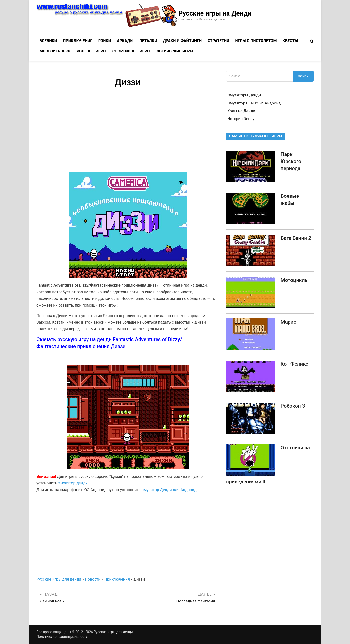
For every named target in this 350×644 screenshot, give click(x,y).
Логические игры (175, 51)
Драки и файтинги (182, 41)
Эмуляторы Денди (244, 95)
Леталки (148, 41)
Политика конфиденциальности (62, 637)
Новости (93, 579)
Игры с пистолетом (256, 41)
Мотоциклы (295, 280)
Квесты (290, 41)
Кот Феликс (294, 364)
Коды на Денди (241, 111)
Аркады (125, 41)
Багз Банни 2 (296, 238)
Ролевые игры (92, 51)
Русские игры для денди (59, 579)
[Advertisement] (128, 131)
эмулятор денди (73, 483)
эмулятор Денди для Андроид (169, 490)
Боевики (48, 41)
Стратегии (218, 41)
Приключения (78, 41)
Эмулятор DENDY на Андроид (254, 103)
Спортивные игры (131, 51)
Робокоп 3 (293, 406)
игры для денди (120, 632)
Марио (288, 322)
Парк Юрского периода (291, 161)
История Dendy (241, 119)
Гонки (105, 41)
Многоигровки (55, 51)
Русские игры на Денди (215, 13)
